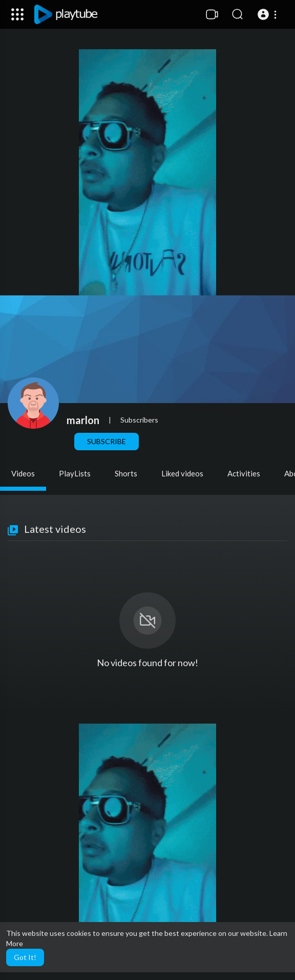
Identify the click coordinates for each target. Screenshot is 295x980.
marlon (83, 420)
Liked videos (182, 473)
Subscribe (107, 441)
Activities (244, 473)
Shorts (126, 473)
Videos (23, 473)
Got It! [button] (25, 957)
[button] (269, 14)
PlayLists (75, 473)
